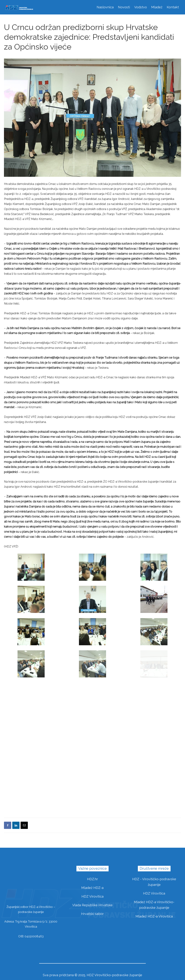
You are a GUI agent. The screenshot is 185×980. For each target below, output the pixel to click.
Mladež (157, 7)
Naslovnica (105, 7)
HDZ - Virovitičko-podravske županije (154, 882)
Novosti (124, 7)
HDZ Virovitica (92, 896)
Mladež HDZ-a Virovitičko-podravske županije (154, 905)
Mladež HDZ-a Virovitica (154, 916)
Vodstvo (141, 7)
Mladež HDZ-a (92, 888)
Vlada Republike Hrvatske (92, 905)
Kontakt (173, 7)
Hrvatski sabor (92, 914)
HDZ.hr (92, 879)
